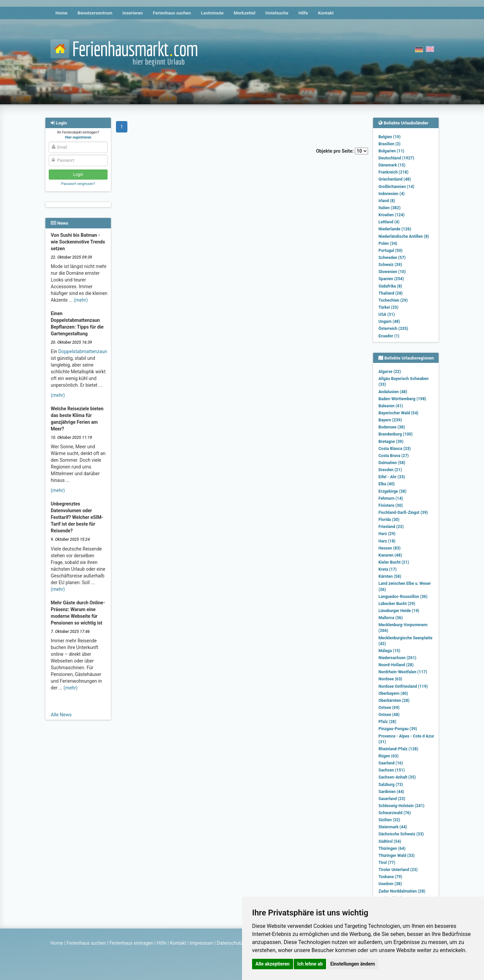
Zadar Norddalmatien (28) (402, 891)
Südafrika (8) (390, 286)
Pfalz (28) (387, 722)
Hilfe (303, 13)
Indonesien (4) (392, 194)
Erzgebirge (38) (392, 491)
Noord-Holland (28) (396, 665)
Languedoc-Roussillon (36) (403, 597)
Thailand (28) (391, 293)
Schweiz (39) (390, 265)
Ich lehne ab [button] (310, 964)
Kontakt (326, 13)
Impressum (201, 943)
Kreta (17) (388, 569)
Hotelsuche (277, 13)
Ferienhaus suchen (172, 13)
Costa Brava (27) (394, 456)
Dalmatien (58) (392, 463)
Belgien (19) (390, 137)
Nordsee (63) (390, 679)
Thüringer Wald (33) (397, 856)
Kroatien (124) (392, 215)
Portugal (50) (391, 251)
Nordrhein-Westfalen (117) (403, 672)
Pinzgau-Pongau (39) (398, 729)
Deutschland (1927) (396, 158)
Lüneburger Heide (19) (399, 611)
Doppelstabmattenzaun (83, 351)
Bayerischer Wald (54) (398, 413)
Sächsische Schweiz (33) (401, 834)
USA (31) (387, 314)
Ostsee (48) (389, 715)
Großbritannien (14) (396, 187)
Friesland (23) (391, 527)
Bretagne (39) (391, 442)
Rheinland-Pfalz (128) (398, 749)
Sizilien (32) (389, 820)
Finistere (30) (391, 505)
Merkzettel (245, 13)
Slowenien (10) (392, 272)
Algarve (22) (390, 372)
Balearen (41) (391, 406)
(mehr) (81, 300)
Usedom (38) (390, 884)
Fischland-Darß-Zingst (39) (403, 513)
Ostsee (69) (389, 708)
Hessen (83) (390, 548)
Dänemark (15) (392, 165)
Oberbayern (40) (393, 693)
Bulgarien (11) (391, 151)
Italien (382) (390, 208)
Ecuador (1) (389, 336)
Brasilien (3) (389, 144)
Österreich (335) (393, 329)
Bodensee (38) (392, 427)
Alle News (61, 715)
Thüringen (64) (392, 849)
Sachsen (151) (392, 770)
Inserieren (132, 13)
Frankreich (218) (393, 172)
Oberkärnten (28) (394, 701)
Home (62, 13)
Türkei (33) (388, 307)
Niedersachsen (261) (397, 658)
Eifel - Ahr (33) (392, 477)
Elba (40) (387, 484)
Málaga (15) (389, 651)
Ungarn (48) (389, 322)
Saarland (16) (391, 763)
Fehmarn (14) (391, 498)
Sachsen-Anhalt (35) (397, 777)
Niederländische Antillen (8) (404, 236)
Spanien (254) (391, 279)
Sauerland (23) (392, 799)
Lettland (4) (389, 222)
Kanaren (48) (390, 555)
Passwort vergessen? (78, 184)
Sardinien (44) (391, 792)
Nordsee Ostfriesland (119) (403, 686)
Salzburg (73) (391, 785)
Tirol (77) (387, 863)
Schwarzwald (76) (395, 813)
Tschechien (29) (393, 300)
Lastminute (212, 13)
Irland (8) (387, 201)
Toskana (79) (390, 877)
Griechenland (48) (395, 179)
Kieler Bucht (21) (394, 562)
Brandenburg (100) (396, 434)
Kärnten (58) (390, 576)
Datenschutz (230, 943)
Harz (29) (387, 534)
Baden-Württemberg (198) (402, 399)
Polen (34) (388, 243)
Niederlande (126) (395, 229)
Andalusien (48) (393, 392)
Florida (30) (389, 520)
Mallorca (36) (391, 618)
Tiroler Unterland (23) (398, 870)
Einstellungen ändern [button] (353, 964)
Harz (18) (387, 541)
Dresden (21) (390, 470)
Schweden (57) (392, 258)
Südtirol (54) (390, 841)
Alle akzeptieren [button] (273, 964)
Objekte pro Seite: (342, 151)
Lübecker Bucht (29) (397, 604)
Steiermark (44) (393, 827)
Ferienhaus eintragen (131, 943)
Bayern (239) (390, 420)
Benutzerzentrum (95, 13)
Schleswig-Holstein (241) (401, 806)
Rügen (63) (389, 756)
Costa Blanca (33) (395, 449)
